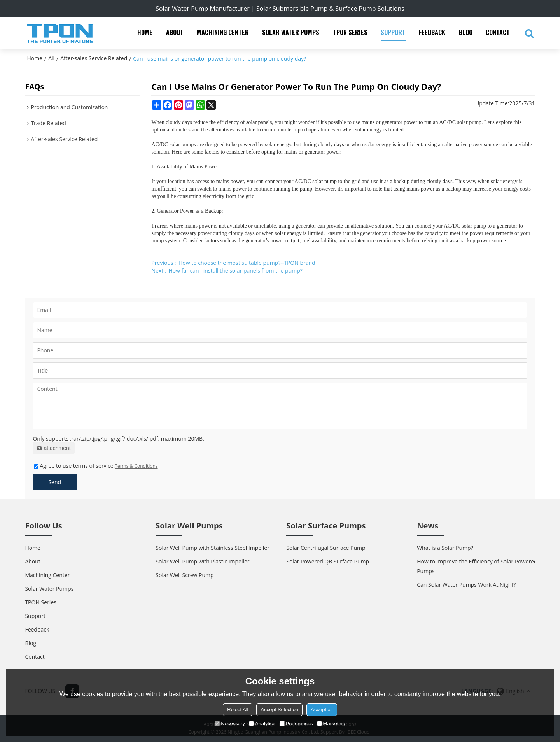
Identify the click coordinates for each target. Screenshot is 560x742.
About (175, 32)
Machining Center (223, 32)
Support (393, 32)
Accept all (322, 710)
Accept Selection (279, 710)
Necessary (230, 724)
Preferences (296, 724)
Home (145, 32)
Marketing (331, 724)
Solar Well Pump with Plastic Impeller (202, 561)
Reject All (238, 710)
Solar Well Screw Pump (185, 575)
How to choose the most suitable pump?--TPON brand (247, 263)
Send (55, 482)
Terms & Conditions (136, 466)
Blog (466, 32)
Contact (498, 32)
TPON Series (350, 32)
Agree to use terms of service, (96, 466)
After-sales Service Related (94, 58)
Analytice (262, 724)
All (51, 58)
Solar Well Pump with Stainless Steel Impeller (212, 548)
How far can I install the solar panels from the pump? (236, 270)
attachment (53, 448)
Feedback (432, 32)
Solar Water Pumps (291, 32)
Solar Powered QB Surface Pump (328, 561)
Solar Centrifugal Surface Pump (326, 548)
